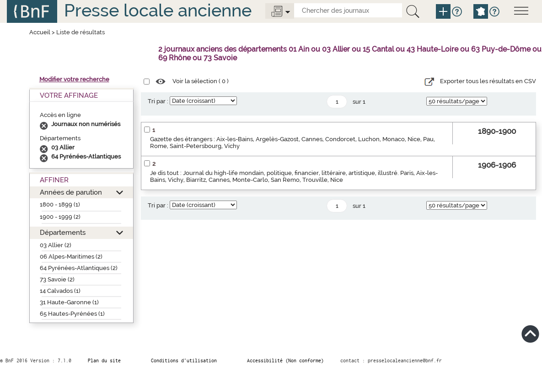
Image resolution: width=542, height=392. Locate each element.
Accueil (40, 32)
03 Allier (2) (56, 245)
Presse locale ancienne (158, 10)
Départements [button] (63, 232)
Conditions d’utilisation (184, 360)
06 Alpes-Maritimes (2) (71, 257)
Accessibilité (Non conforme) (285, 360)
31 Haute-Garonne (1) (69, 302)
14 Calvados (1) (60, 291)
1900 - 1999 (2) (60, 217)
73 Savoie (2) (57, 279)
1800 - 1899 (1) (60, 204)
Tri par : (158, 101)
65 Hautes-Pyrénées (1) (72, 314)
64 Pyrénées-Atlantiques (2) (79, 268)
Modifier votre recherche (74, 79)
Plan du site (104, 360)
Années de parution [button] (71, 192)
